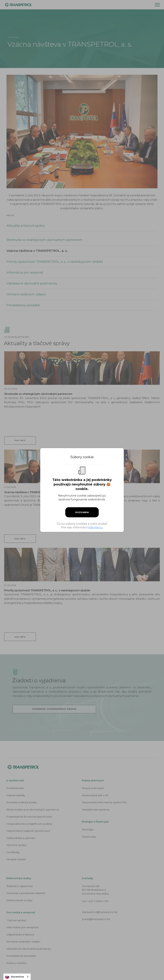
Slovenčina (15, 977)
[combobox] (17, 977)
